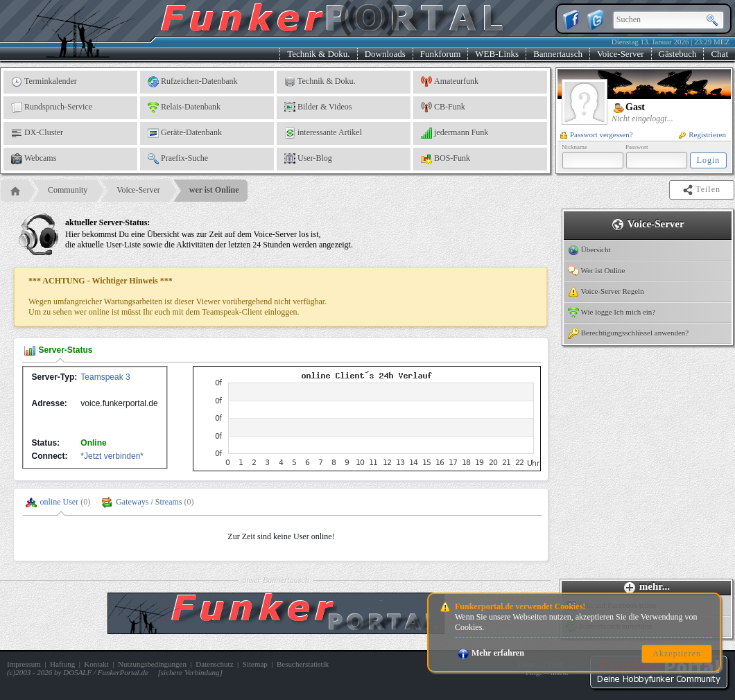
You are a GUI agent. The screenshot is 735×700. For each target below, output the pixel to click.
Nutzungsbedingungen (152, 664)
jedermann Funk (455, 133)
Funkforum (441, 54)
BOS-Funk (446, 159)
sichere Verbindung (190, 672)
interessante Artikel (323, 133)
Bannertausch (558, 54)
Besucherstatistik (303, 664)
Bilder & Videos (318, 107)
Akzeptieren (677, 654)
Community (68, 190)
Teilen (703, 190)
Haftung (62, 664)
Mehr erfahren (491, 653)
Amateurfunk (450, 82)
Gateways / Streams (149, 502)
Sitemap (255, 664)
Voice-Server (621, 54)
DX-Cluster (37, 133)
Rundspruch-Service (52, 107)
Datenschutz (214, 664)
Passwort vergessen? (597, 134)
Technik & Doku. (318, 54)
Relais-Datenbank (184, 107)
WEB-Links (497, 54)
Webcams (34, 159)
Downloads (385, 54)
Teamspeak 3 (105, 377)
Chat (719, 54)
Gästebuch (678, 54)
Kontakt (96, 664)
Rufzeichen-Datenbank (193, 82)
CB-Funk (443, 107)
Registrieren (702, 134)
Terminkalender (44, 82)
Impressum (24, 664)
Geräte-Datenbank (185, 133)
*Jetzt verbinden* (112, 456)
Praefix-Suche (178, 159)
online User (60, 502)
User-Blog (308, 159)
